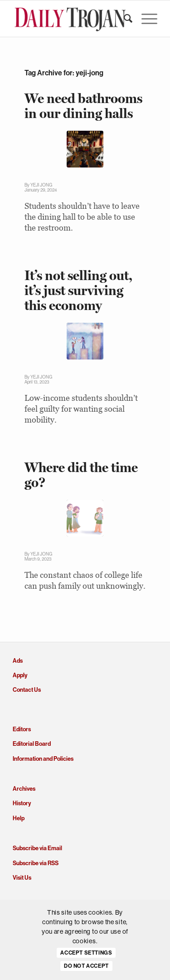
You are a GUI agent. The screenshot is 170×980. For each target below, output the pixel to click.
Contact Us (27, 690)
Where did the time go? (81, 475)
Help (19, 818)
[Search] (124, 19)
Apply (20, 675)
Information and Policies (43, 759)
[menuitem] (124, 19)
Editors (22, 729)
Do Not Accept (86, 966)
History (22, 803)
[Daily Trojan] (70, 19)
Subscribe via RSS (36, 863)
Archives (24, 789)
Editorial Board (32, 744)
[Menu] (145, 19)
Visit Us (22, 878)
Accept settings (86, 953)
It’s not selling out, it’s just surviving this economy (78, 290)
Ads (18, 661)
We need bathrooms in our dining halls (83, 106)
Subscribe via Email (37, 848)
